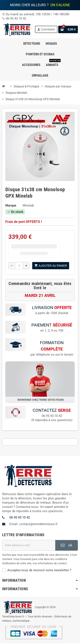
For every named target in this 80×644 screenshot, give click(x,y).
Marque (11, 205)
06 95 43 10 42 (16, 19)
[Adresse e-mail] (29, 546)
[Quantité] (19, 266)
